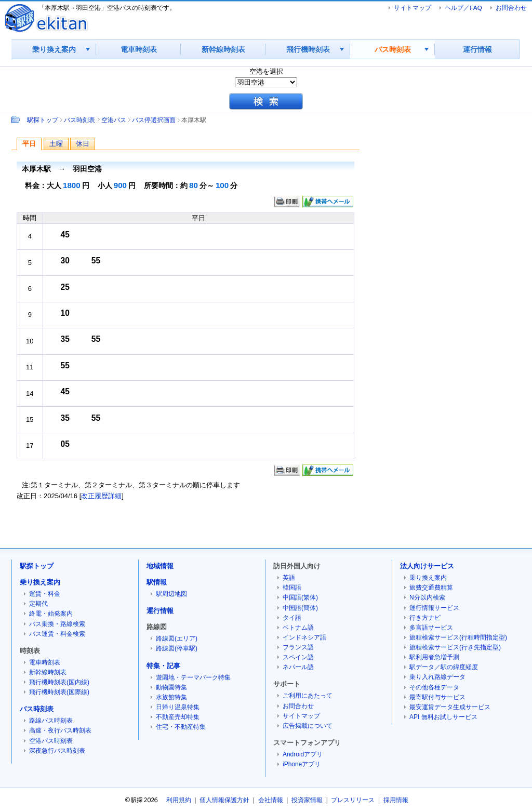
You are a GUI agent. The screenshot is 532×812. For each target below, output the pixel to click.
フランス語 (298, 647)
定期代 (38, 604)
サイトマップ (413, 8)
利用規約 (179, 800)
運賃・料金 (45, 594)
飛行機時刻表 (308, 49)
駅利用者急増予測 (434, 657)
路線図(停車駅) (177, 648)
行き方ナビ (425, 618)
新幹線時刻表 (223, 49)
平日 (29, 144)
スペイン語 (298, 657)
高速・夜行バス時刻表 (60, 730)
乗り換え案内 (54, 49)
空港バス (114, 120)
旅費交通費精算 (431, 588)
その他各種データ (434, 687)
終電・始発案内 (51, 614)
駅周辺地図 (171, 594)
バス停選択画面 (154, 120)
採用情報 (396, 800)
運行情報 (477, 49)
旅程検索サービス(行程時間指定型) (458, 637)
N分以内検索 (427, 597)
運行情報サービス (434, 608)
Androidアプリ (303, 754)
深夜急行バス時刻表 (57, 751)
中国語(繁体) (300, 597)
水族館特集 (171, 697)
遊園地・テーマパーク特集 (193, 677)
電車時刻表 (139, 49)
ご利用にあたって (308, 696)
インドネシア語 (304, 637)
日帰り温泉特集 (178, 707)
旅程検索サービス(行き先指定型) (455, 647)
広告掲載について (308, 726)
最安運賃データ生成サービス (450, 707)
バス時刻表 (393, 49)
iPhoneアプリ (302, 764)
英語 (289, 578)
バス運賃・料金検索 (57, 634)
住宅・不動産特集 (181, 727)
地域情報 (160, 566)
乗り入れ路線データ (437, 677)
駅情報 (157, 582)
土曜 (56, 144)
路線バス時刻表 (51, 721)
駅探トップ (43, 120)
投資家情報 (307, 800)
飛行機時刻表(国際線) (59, 692)
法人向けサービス (427, 566)
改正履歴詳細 (101, 496)
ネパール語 (298, 667)
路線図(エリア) (177, 638)
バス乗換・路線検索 (57, 624)
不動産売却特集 (178, 717)
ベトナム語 (298, 628)
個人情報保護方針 (224, 800)
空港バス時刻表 (51, 741)
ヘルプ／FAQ (463, 8)
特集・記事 (163, 666)
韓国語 (292, 588)
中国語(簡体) (300, 608)
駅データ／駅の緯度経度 (444, 667)
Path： (17, 119)
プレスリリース (353, 800)
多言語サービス (431, 628)
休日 (83, 144)
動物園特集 (171, 687)
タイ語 (292, 618)
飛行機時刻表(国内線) (59, 682)
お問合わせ (511, 8)
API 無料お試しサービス (443, 717)
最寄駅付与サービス (437, 697)
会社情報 (271, 800)
